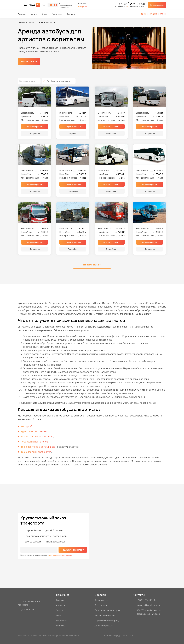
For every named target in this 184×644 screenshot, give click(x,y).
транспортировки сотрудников (38, 447)
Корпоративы (101, 600)
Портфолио (57, 14)
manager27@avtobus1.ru (148, 605)
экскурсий (27, 426)
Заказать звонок (157, 5)
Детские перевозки (104, 626)
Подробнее (35, 133)
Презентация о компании (153, 14)
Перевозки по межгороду (107, 621)
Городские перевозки (105, 615)
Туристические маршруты (107, 610)
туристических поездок (34, 431)
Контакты (71, 14)
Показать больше (92, 265)
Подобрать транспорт (73, 550)
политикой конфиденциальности (61, 555)
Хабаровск (83, 7)
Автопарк (22, 14)
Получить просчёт (34, 126)
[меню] (19, 5)
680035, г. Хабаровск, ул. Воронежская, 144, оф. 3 (149, 612)
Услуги (34, 14)
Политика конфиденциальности (118, 636)
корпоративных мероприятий (37, 436)
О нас (44, 14)
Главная (21, 22)
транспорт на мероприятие (36, 452)
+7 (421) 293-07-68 (132, 4)
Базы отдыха (101, 605)
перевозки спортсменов (34, 442)
